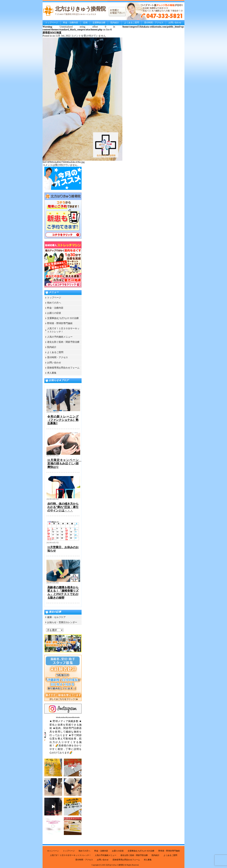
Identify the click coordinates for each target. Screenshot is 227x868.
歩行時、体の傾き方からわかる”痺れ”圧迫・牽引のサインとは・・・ (63, 507)
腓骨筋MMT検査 (52, 33)
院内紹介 (115, 23)
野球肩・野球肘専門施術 (60, 323)
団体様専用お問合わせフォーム (63, 368)
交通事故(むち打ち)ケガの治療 (63, 318)
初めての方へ (54, 303)
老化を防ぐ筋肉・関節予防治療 (63, 342)
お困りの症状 (54, 313)
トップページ (52, 23)
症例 (85, 23)
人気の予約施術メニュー (60, 337)
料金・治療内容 (71, 23)
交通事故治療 (99, 23)
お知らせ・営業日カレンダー (62, 622)
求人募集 (52, 373)
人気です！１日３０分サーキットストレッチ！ (70, 855)
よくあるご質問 (132, 23)
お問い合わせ (175, 23)
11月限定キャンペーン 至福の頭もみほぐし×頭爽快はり (64, 463)
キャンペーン (53, 851)
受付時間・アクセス (154, 23)
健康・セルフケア (56, 617)
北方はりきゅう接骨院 (115, 865)
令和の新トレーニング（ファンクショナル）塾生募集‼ (63, 420)
